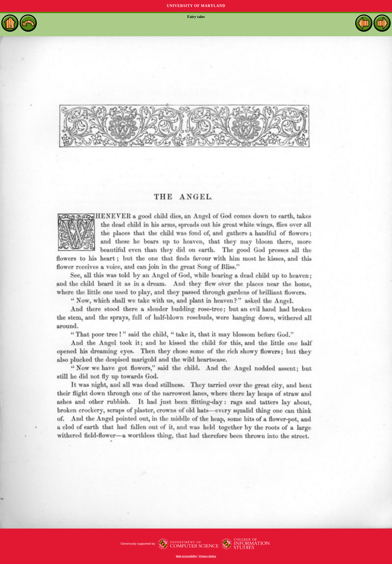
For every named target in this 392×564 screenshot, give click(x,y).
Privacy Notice (208, 556)
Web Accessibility (186, 556)
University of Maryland (196, 6)
